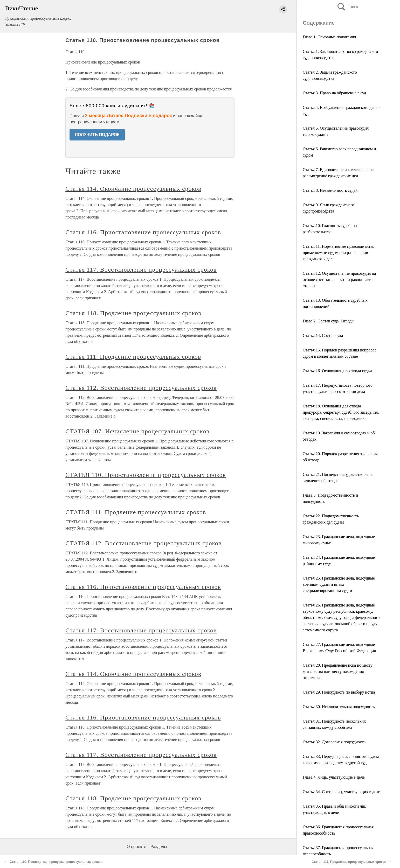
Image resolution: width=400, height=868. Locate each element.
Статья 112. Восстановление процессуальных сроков (141, 388)
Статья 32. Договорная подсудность (334, 742)
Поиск (347, 7)
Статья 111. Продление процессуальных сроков (133, 357)
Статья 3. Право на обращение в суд (334, 93)
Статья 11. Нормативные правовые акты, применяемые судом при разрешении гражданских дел (339, 253)
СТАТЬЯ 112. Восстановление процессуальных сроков (143, 543)
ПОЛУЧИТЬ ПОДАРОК (97, 135)
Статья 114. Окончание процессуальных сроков (133, 189)
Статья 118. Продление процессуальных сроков (133, 313)
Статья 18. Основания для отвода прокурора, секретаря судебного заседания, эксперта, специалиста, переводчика (341, 412)
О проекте (136, 847)
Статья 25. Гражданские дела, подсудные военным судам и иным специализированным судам (339, 584)
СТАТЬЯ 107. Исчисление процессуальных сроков (137, 431)
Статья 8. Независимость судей (330, 190)
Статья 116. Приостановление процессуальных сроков (143, 232)
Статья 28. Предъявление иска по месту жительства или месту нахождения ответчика (338, 671)
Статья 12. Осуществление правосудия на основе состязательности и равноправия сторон (339, 280)
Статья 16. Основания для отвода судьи (337, 371)
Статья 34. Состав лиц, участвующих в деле (341, 792)
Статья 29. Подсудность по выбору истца (339, 692)
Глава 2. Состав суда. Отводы (329, 321)
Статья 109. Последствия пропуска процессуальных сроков (56, 862)
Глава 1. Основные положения (329, 37)
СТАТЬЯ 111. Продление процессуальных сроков (136, 512)
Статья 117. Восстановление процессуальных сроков (141, 270)
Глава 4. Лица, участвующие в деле (334, 777)
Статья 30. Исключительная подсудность (339, 707)
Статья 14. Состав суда (323, 336)
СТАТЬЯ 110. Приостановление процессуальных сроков (146, 475)
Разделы (159, 847)
